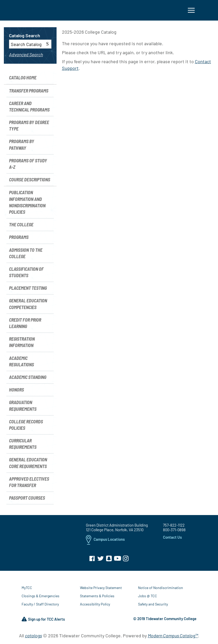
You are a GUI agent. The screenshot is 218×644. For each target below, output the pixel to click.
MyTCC (27, 589)
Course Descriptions (30, 181)
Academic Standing (28, 379)
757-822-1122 (174, 527)
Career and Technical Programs (29, 108)
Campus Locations (105, 542)
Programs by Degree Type (29, 127)
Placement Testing (28, 290)
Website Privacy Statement (101, 589)
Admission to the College (26, 255)
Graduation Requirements (23, 407)
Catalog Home (23, 79)
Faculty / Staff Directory (40, 606)
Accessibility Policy (95, 606)
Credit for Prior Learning (25, 325)
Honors (16, 391)
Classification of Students (26, 274)
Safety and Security (153, 606)
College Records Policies (26, 426)
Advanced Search (26, 56)
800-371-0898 (174, 531)
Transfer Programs (29, 92)
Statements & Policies (97, 598)
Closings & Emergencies (40, 598)
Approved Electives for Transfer (29, 484)
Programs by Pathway (22, 146)
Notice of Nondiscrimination (161, 589)
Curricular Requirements (23, 445)
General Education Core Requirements (28, 465)
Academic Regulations (21, 363)
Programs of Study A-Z (28, 165)
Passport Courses (27, 499)
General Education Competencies (28, 306)
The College (21, 226)
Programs (19, 239)
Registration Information (22, 344)
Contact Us (172, 539)
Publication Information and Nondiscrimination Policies (27, 204)
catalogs (33, 637)
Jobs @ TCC (148, 598)
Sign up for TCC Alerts (43, 621)
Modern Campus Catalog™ (173, 637)
